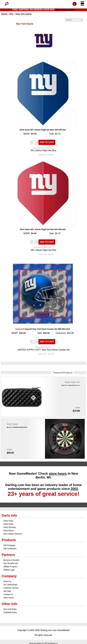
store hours (58, 474)
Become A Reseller (11, 560)
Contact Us (8, 594)
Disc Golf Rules (10, 609)
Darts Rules (8, 524)
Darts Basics (9, 531)
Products (9, 540)
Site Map (7, 591)
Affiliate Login (9, 570)
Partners (8, 555)
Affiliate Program (10, 567)
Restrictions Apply (65, 10)
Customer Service (11, 588)
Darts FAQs (8, 521)
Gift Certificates (10, 549)
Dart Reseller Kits (11, 563)
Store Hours (8, 598)
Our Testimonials (10, 585)
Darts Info (9, 515)
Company (9, 576)
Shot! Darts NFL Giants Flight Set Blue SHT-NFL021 (43, 130)
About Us (7, 581)
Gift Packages (9, 545)
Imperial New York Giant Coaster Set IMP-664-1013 (43, 329)
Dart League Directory (13, 534)
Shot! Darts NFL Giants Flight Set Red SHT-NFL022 (43, 229)
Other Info (10, 604)
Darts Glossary (10, 527)
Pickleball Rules (10, 612)
